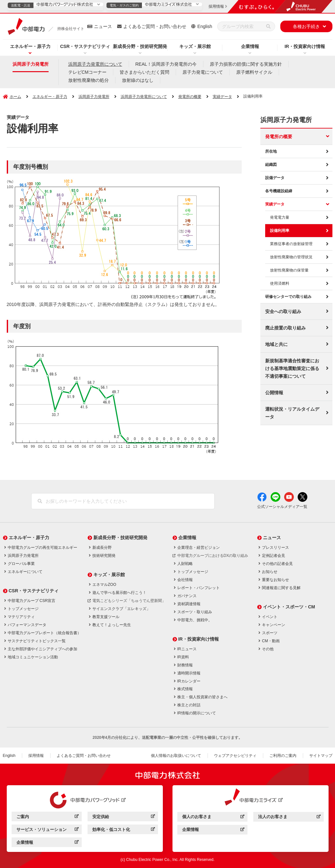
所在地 (271, 151)
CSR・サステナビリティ (85, 46)
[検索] (268, 26)
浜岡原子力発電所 (31, 64)
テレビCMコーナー (88, 72)
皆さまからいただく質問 (144, 72)
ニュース (103, 26)
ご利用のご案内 (283, 756)
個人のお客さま (213, 818)
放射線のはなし (138, 80)
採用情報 (36, 756)
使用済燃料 (280, 283)
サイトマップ (321, 756)
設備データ (275, 178)
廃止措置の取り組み (285, 328)
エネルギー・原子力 (30, 46)
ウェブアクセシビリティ (235, 756)
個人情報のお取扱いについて (176, 756)
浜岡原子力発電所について (95, 64)
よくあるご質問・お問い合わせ (155, 26)
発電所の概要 (279, 137)
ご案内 (47, 818)
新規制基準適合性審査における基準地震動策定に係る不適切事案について (292, 368)
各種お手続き (306, 26)
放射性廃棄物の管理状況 (291, 257)
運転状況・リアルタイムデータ (292, 413)
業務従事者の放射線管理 (291, 244)
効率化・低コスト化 (123, 830)
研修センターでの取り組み (288, 297)
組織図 (271, 165)
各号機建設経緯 (279, 191)
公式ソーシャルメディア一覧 (282, 507)
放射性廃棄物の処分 (88, 80)
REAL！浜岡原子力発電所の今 (166, 64)
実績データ (275, 204)
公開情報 (274, 393)
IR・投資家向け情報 (305, 46)
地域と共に (276, 344)
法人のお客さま (289, 818)
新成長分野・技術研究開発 (140, 46)
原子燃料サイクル (254, 72)
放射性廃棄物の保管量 (289, 270)
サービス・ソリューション (47, 830)
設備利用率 (280, 231)
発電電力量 (280, 217)
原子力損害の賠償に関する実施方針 (246, 64)
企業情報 (250, 46)
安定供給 (123, 818)
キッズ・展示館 (195, 46)
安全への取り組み (283, 311)
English (205, 26)
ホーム (15, 97)
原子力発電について (203, 72)
